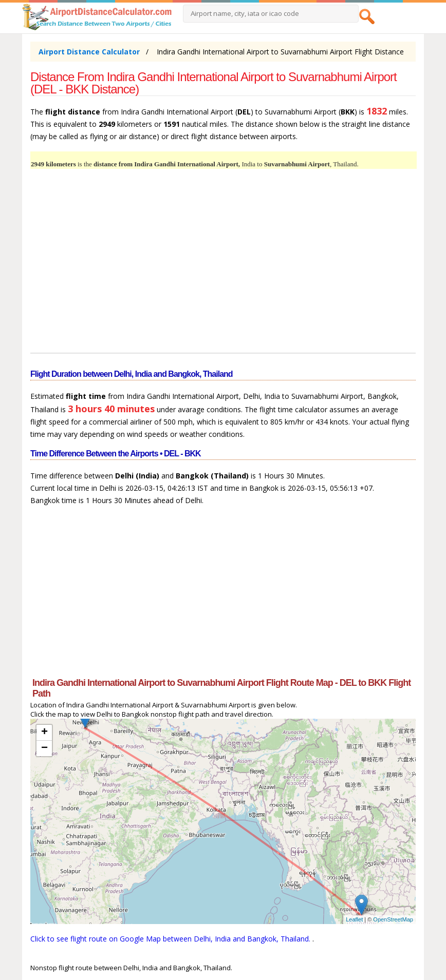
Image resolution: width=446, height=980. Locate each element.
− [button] (44, 748)
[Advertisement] (223, 267)
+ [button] (44, 733)
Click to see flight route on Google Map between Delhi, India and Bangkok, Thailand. (171, 939)
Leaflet (354, 919)
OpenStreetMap (393, 919)
